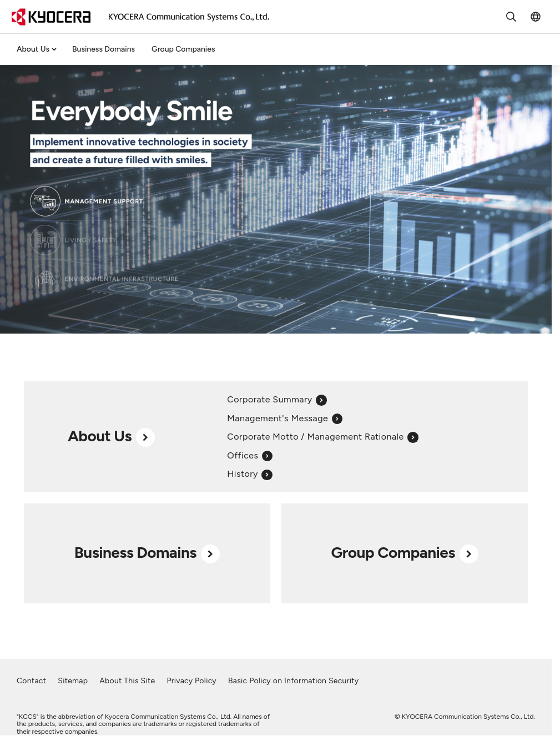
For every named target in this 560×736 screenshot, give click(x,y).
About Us (33, 49)
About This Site (127, 681)
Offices (250, 455)
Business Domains (104, 49)
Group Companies (183, 49)
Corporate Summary (277, 399)
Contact (31, 681)
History (250, 474)
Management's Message (285, 418)
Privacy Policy (191, 681)
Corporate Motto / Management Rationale (322, 437)
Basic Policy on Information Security (293, 681)
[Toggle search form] (511, 17)
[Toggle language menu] (536, 17)
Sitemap (73, 681)
